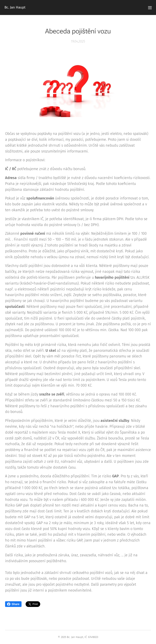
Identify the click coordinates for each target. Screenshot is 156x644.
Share (13, 604)
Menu (150, 8)
